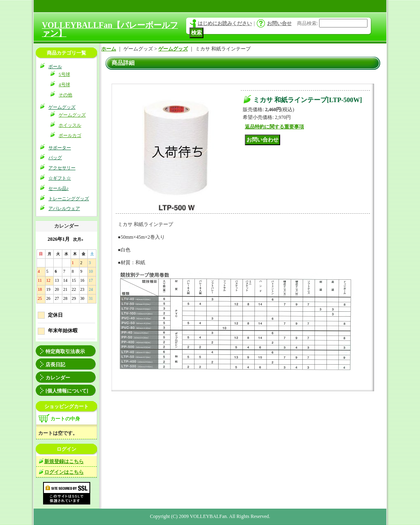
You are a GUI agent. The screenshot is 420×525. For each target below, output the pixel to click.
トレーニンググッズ (69, 199)
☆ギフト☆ (60, 178)
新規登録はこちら (64, 461)
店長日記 (55, 365)
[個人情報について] (67, 391)
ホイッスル (70, 125)
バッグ (55, 157)
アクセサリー (62, 168)
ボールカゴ (70, 135)
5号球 (64, 74)
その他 (65, 95)
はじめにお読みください (225, 23)
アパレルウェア (64, 208)
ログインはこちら (64, 472)
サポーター (60, 148)
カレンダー (58, 378)
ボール (55, 66)
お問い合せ (279, 23)
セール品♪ (59, 188)
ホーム (109, 49)
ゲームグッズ (62, 107)
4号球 (64, 84)
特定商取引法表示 (65, 352)
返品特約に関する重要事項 (274, 127)
